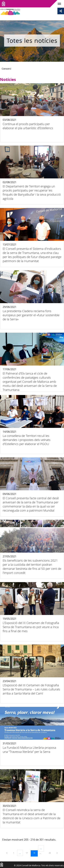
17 (28, 853)
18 (35, 853)
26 (51, 853)
